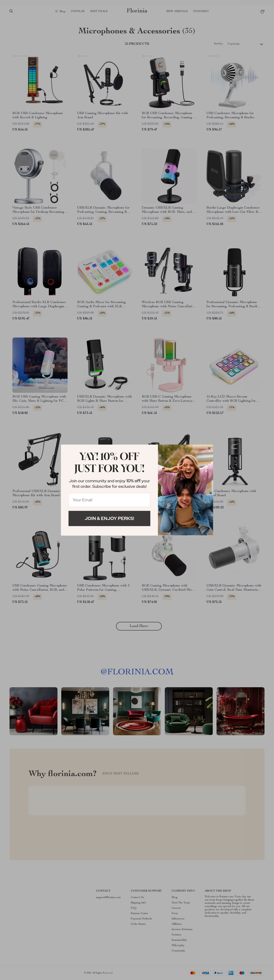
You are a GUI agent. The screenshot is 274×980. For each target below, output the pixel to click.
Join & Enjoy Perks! (109, 518)
